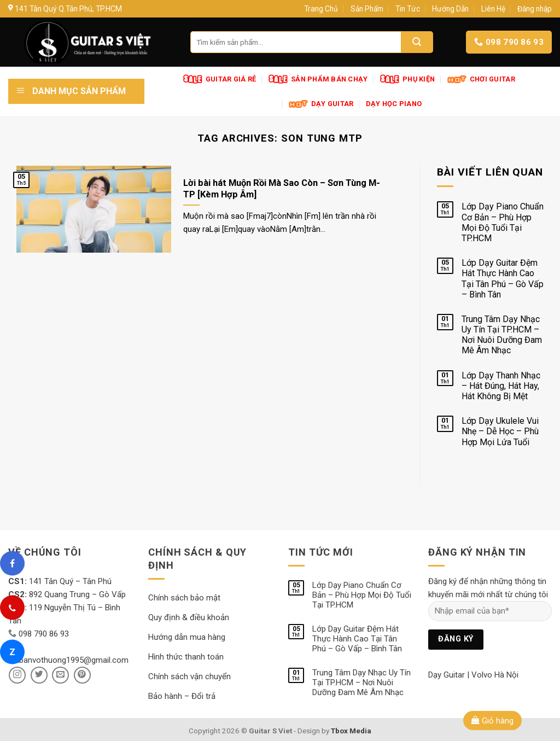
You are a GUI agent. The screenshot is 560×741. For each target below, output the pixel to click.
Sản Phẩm (367, 9)
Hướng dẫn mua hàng (187, 637)
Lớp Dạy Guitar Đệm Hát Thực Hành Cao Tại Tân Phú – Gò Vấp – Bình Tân (503, 279)
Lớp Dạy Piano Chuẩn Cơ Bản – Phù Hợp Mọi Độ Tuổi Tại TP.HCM (503, 222)
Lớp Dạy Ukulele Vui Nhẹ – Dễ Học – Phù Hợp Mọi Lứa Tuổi (500, 431)
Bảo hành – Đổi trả (182, 696)
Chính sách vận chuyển (189, 676)
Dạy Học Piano (394, 104)
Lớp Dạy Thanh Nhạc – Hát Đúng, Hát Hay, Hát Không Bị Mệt (501, 386)
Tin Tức (408, 9)
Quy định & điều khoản (189, 617)
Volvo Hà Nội (495, 675)
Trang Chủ (321, 9)
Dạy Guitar (447, 675)
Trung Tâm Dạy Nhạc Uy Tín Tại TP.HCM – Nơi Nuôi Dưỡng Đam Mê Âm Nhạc (502, 335)
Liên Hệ (493, 9)
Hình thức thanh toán (186, 657)
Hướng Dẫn (450, 9)
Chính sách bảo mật (184, 598)
